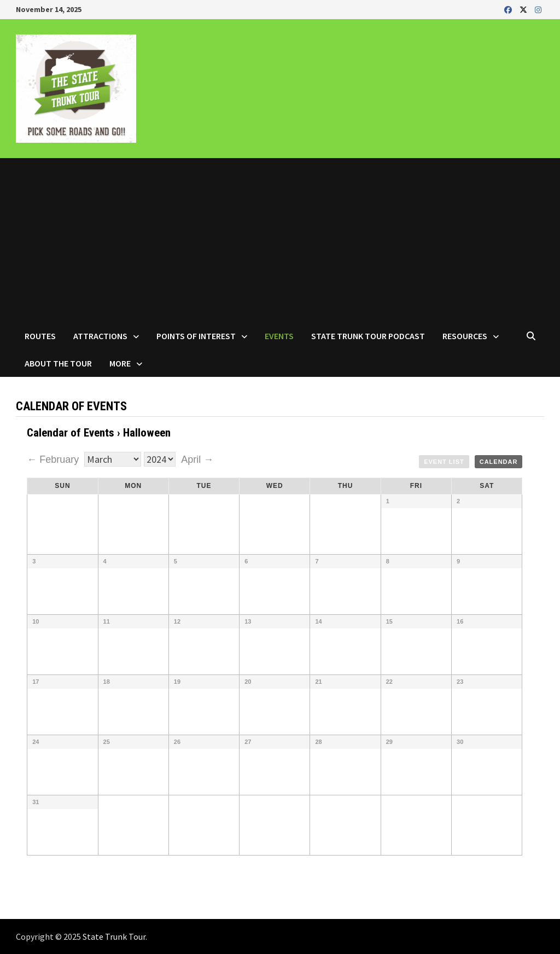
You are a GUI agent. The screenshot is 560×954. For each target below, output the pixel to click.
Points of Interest (196, 336)
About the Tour (58, 363)
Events (279, 336)
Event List (444, 462)
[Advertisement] (280, 240)
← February (54, 459)
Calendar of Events (71, 433)
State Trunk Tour (114, 936)
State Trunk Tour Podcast (368, 336)
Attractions (100, 336)
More (120, 363)
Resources (465, 336)
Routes (40, 336)
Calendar (499, 462)
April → (197, 459)
